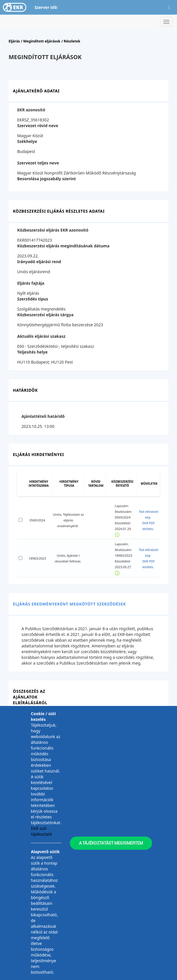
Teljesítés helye (32, 352)
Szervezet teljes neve (38, 163)
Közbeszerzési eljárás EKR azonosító (53, 230)
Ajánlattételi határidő (43, 416)
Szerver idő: (46, 7)
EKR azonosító (31, 110)
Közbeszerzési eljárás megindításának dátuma (63, 246)
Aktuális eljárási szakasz (41, 336)
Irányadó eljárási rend (39, 262)
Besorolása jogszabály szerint (47, 179)
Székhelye (27, 141)
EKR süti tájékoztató (41, 831)
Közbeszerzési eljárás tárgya (45, 315)
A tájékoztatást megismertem (111, 843)
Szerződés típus (33, 299)
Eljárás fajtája (31, 283)
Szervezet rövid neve (38, 126)
